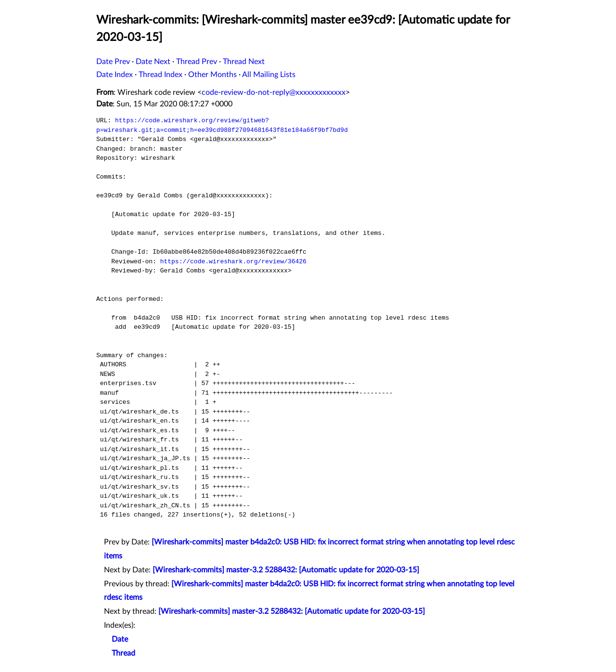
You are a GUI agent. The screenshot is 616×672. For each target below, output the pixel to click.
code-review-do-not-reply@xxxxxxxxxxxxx (274, 92)
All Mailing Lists (269, 75)
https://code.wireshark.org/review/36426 (233, 261)
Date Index (115, 75)
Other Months (212, 75)
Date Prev (113, 62)
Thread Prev (197, 62)
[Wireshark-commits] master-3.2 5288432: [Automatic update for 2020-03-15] (286, 570)
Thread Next (244, 62)
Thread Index (160, 75)
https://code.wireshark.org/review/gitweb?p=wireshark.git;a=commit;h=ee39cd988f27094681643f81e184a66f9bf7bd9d (222, 125)
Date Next (153, 62)
